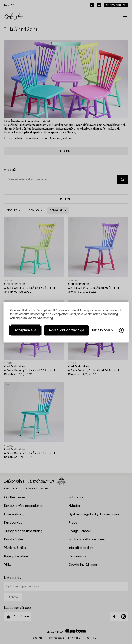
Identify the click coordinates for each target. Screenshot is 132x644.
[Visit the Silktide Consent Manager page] (122, 331)
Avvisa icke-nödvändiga (66, 330)
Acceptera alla (25, 330)
